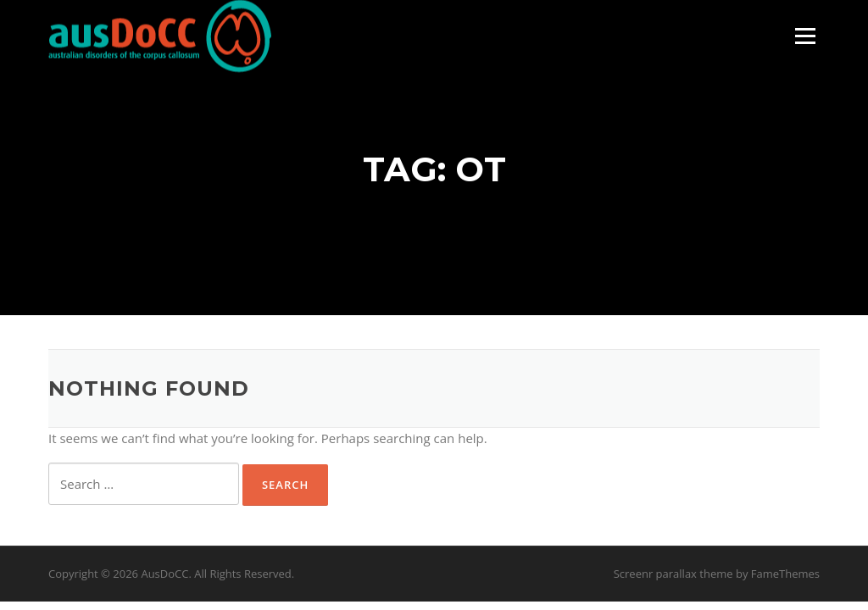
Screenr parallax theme (673, 574)
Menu (805, 36)
